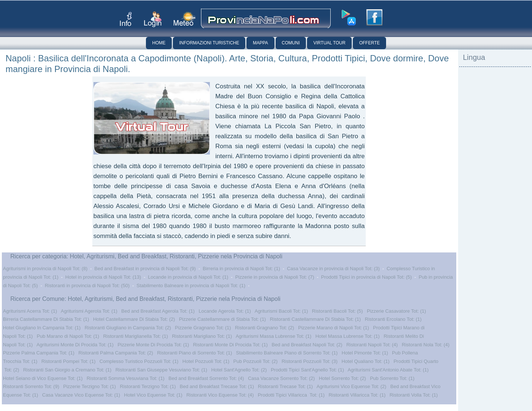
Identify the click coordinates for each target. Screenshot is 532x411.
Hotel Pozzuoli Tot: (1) (206, 361)
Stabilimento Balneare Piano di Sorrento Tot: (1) (287, 353)
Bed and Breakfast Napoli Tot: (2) (307, 345)
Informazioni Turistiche (209, 43)
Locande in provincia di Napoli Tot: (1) (188, 277)
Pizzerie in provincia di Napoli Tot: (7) (275, 277)
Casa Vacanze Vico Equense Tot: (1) (81, 395)
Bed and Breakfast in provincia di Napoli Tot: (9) (145, 269)
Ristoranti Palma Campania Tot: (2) (116, 353)
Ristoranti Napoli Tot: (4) (372, 345)
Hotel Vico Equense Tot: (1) (153, 395)
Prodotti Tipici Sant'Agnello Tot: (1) (307, 370)
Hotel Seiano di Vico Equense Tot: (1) (43, 378)
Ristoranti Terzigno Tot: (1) (148, 386)
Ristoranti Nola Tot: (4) (426, 345)
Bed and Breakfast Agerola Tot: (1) (158, 311)
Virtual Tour (329, 43)
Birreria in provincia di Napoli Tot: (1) (241, 269)
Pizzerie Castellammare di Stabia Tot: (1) (222, 319)
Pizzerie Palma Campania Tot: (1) (39, 353)
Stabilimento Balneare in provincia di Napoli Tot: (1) (191, 286)
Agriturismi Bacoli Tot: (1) (281, 311)
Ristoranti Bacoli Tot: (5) (337, 311)
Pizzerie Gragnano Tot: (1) (203, 328)
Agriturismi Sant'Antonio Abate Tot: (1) (388, 370)
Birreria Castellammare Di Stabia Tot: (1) (46, 319)
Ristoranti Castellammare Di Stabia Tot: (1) (316, 319)
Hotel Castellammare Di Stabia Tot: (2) (134, 319)
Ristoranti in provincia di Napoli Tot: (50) (87, 286)
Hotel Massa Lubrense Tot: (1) (348, 336)
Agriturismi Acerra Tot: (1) (30, 311)
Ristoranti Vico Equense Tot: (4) (220, 395)
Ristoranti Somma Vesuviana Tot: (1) (125, 378)
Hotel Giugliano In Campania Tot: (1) (42, 328)
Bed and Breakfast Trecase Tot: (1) (217, 386)
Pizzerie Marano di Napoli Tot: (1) (334, 328)
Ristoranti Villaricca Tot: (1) (357, 395)
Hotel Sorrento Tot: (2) (342, 378)
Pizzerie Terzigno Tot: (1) (90, 386)
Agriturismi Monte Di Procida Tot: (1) (75, 345)
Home (159, 43)
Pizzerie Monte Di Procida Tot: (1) (153, 345)
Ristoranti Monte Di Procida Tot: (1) (230, 345)
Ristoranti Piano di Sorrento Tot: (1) (195, 353)
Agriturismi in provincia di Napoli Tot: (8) (45, 269)
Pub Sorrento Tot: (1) (392, 378)
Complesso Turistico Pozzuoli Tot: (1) (139, 361)
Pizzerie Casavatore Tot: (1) (396, 311)
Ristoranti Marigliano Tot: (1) (202, 336)
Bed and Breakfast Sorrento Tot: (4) (206, 378)
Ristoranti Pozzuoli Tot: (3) (310, 361)
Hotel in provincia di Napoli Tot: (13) (103, 277)
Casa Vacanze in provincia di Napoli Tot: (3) (333, 269)
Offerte (369, 43)
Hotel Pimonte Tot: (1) (365, 353)
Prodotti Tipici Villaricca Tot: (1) (291, 395)
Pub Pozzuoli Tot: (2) (256, 361)
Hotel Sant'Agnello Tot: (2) (239, 370)
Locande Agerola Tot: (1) (225, 311)
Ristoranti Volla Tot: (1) (414, 395)
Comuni (291, 43)
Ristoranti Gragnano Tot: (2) (265, 328)
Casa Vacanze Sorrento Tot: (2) (281, 378)
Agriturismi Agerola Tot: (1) (89, 311)
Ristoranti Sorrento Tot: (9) (31, 386)
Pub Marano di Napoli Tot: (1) (68, 336)
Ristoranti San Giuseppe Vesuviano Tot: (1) (161, 370)
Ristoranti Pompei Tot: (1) (68, 361)
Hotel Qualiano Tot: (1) (365, 361)
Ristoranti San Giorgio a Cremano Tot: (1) (67, 370)
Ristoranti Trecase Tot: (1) (285, 386)
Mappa (260, 43)
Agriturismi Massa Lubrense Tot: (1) (274, 336)
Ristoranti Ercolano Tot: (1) (393, 319)
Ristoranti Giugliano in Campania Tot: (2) (128, 328)
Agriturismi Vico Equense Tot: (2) (352, 386)
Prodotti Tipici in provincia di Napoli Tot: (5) (366, 277)
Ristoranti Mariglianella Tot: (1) (135, 336)
